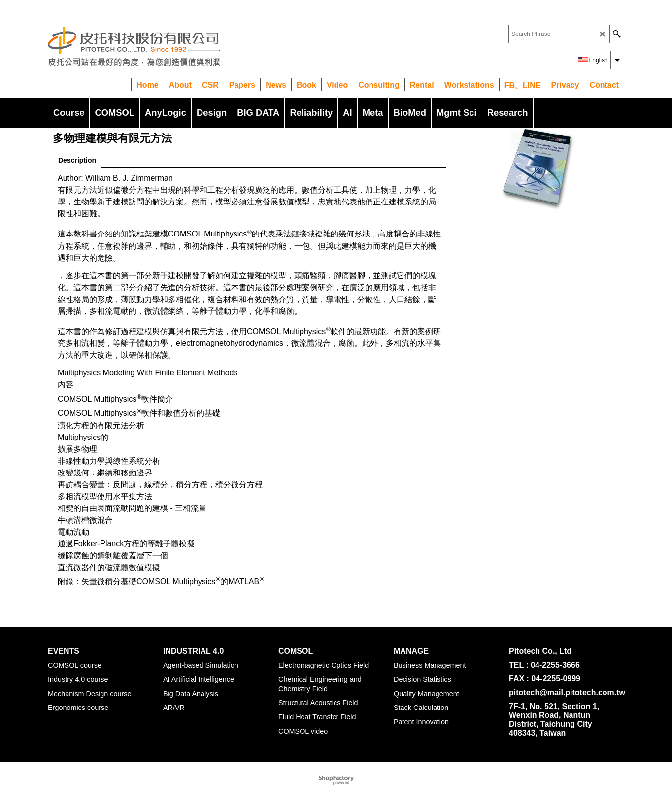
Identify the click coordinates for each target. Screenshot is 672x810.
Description (77, 160)
